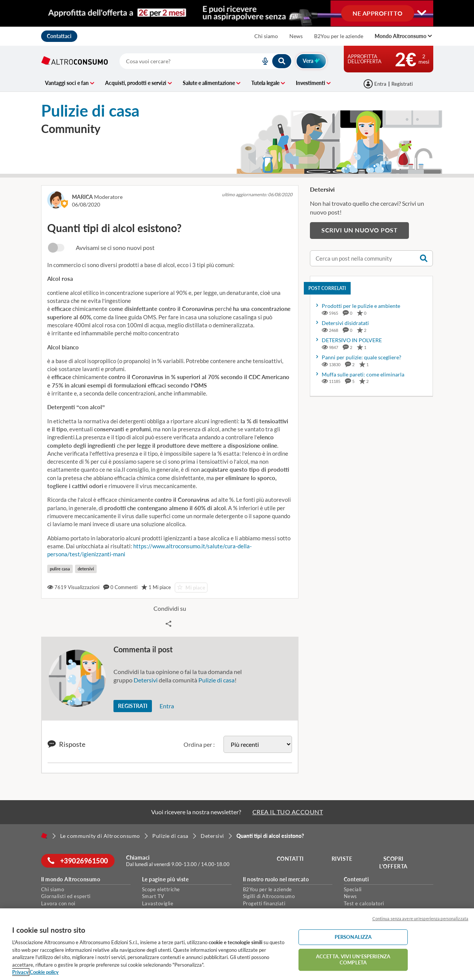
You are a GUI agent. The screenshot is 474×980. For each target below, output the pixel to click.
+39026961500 (79, 861)
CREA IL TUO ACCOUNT (288, 812)
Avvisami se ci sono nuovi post (115, 247)
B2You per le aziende (339, 36)
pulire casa (60, 569)
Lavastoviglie (158, 903)
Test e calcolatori (364, 903)
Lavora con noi (58, 903)
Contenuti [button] (357, 879)
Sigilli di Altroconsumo (269, 896)
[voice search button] (262, 61)
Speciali (353, 889)
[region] (237, 944)
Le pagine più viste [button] (165, 879)
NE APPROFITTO (378, 13)
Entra (167, 706)
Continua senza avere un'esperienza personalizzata (420, 918)
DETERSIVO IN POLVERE (352, 340)
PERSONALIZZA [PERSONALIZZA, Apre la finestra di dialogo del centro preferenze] (353, 937)
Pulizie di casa (216, 680)
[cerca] (181, 61)
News (296, 36)
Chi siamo (266, 36)
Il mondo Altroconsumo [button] (71, 879)
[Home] (44, 836)
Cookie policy (44, 972)
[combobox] (206, 61)
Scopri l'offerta (395, 862)
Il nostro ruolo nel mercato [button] (276, 879)
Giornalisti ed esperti (66, 896)
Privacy (20, 972)
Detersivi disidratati (345, 323)
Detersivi (146, 680)
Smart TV (153, 896)
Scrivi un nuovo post (359, 230)
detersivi (86, 569)
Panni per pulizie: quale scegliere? (361, 357)
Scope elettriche (161, 889)
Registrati (402, 84)
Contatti (291, 859)
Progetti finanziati (264, 903)
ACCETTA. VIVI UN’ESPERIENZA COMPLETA (353, 959)
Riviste (343, 859)
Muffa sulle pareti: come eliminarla (363, 374)
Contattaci (59, 36)
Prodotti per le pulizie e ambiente (361, 306)
